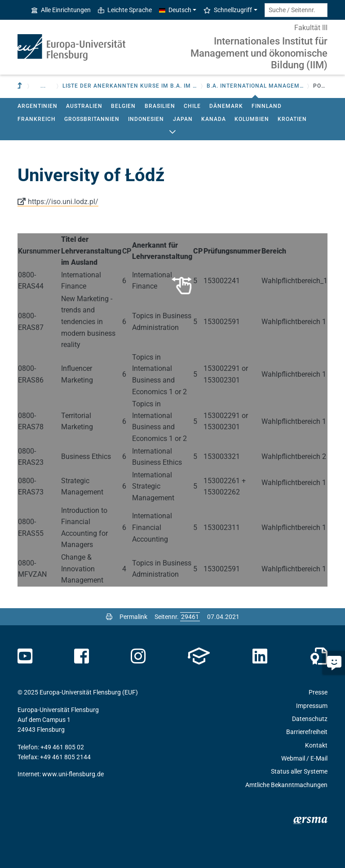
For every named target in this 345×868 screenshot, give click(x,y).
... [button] (43, 86)
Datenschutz (310, 719)
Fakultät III (311, 28)
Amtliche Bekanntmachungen (286, 785)
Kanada (214, 119)
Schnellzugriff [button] (228, 10)
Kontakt (316, 745)
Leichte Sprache (125, 10)
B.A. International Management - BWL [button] (255, 86)
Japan (183, 119)
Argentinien (38, 106)
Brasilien (160, 106)
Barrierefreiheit (307, 732)
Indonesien (146, 119)
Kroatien (292, 119)
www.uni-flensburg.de (73, 774)
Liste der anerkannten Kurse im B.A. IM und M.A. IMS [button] (130, 86)
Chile (192, 106)
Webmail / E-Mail (304, 758)
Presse (318, 692)
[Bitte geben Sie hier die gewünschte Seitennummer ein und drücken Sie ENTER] (190, 617)
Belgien (123, 106)
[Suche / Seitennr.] (296, 10)
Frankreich (37, 119)
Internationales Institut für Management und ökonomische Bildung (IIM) (259, 53)
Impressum (312, 706)
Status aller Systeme (299, 771)
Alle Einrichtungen (61, 10)
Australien (84, 106)
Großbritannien (92, 119)
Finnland (267, 106)
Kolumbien (252, 119)
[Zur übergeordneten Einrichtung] (21, 86)
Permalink (133, 617)
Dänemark (226, 106)
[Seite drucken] (109, 617)
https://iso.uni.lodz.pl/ (63, 202)
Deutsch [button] (175, 10)
